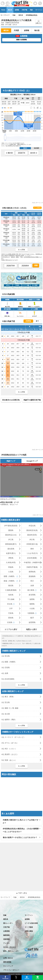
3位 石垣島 (6, 667)
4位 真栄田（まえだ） (10, 754)
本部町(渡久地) (32, 544)
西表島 (11, 618)
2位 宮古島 (6, 702)
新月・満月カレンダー (11, 951)
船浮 (32, 618)
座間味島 (32, 572)
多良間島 (32, 595)
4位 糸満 (5, 673)
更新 (36, 265)
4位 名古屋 (6, 714)
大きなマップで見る (8, 499)
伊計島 (32, 540)
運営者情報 (7, 962)
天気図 (16, 30)
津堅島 (11, 558)
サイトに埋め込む (37, 208)
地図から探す (32, 629)
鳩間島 (32, 604)
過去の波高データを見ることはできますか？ (20, 837)
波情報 (17, 10)
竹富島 (11, 613)
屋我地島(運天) (11, 544)
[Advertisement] (21, 66)
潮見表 (10, 10)
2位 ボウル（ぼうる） (10, 743)
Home (3, 10)
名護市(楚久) (11, 553)
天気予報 (24, 10)
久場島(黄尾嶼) (11, 590)
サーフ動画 (29, 927)
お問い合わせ (8, 958)
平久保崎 (11, 599)
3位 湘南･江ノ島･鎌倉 (10, 708)
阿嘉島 (11, 567)
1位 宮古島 (6, 656)
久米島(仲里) (11, 562)
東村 (32, 549)
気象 (31, 10)
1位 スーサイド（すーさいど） (13, 737)
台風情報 (6, 931)
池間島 (32, 599)
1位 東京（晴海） (8, 697)
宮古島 (10, 604)
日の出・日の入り (10, 947)
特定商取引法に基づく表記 (13, 974)
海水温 (37, 30)
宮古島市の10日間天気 (11, 400)
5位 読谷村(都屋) (8, 679)
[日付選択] (21, 153)
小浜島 (32, 608)
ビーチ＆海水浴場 (31, 923)
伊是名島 (32, 526)
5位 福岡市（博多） (9, 720)
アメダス (6, 943)
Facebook (5, 978)
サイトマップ (8, 966)
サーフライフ (5, 897)
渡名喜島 (11, 549)
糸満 (32, 586)
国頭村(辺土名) (11, 535)
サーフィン (29, 915)
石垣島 (10, 622)
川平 (11, 608)
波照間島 (32, 622)
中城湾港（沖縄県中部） (33, 562)
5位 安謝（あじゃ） (9, 760)
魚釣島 (11, 595)
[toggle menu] (40, 3)
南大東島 (31, 590)
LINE (38, 978)
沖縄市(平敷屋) (32, 567)
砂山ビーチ (14, 504)
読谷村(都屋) (32, 558)
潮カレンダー (8, 923)
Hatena (27, 978)
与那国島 (31, 613)
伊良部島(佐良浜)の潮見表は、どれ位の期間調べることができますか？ (21, 830)
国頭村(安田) (32, 535)
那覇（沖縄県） (10, 576)
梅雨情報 (6, 935)
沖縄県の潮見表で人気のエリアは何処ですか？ (21, 821)
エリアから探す (11, 629)
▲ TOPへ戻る (21, 893)
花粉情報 (6, 939)
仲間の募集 (29, 931)
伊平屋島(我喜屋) (11, 526)
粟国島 (11, 530)
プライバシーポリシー (11, 970)
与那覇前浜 (4, 504)
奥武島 (11, 586)
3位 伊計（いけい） (9, 749)
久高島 (11, 572)
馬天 (32, 581)
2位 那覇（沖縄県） (9, 662)
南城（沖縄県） (10, 581)
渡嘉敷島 (32, 576)
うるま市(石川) (32, 553)
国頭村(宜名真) (32, 530)
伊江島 (11, 540)
